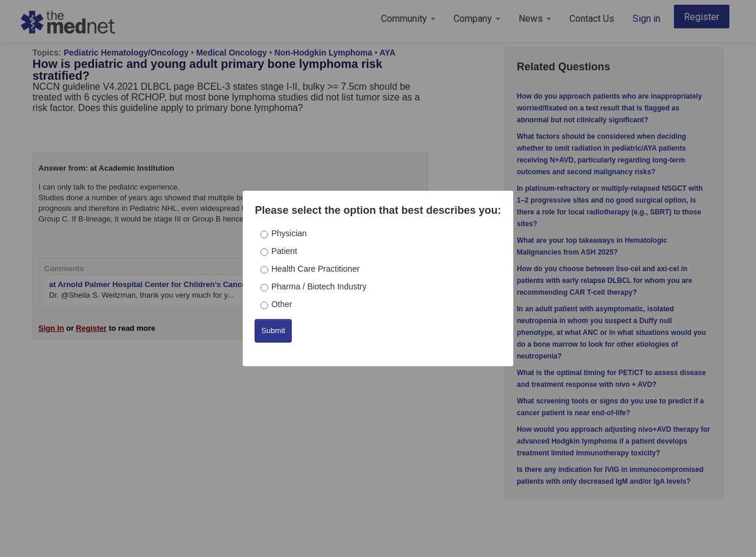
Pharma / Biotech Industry (319, 286)
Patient (284, 251)
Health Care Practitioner (315, 269)
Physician (289, 233)
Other (281, 304)
